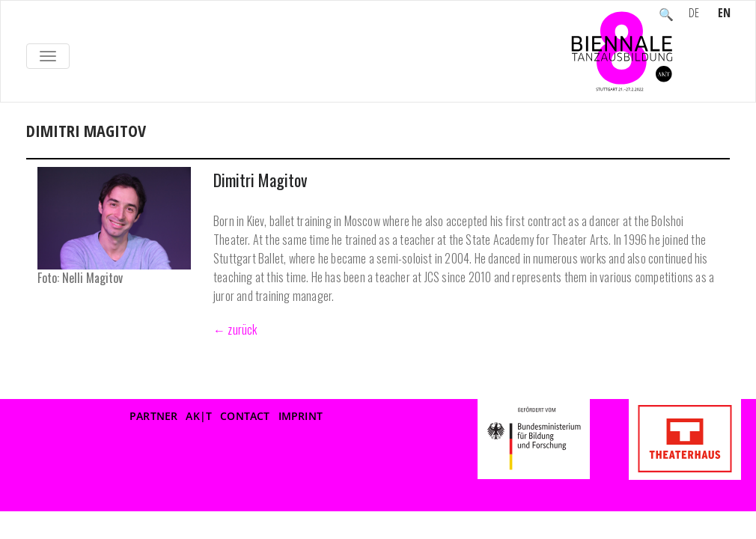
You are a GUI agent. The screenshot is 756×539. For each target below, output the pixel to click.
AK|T (199, 416)
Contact (245, 416)
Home (42, 147)
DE (694, 14)
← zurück (235, 329)
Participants (107, 147)
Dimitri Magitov (260, 180)
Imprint (301, 416)
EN (724, 14)
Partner (153, 416)
